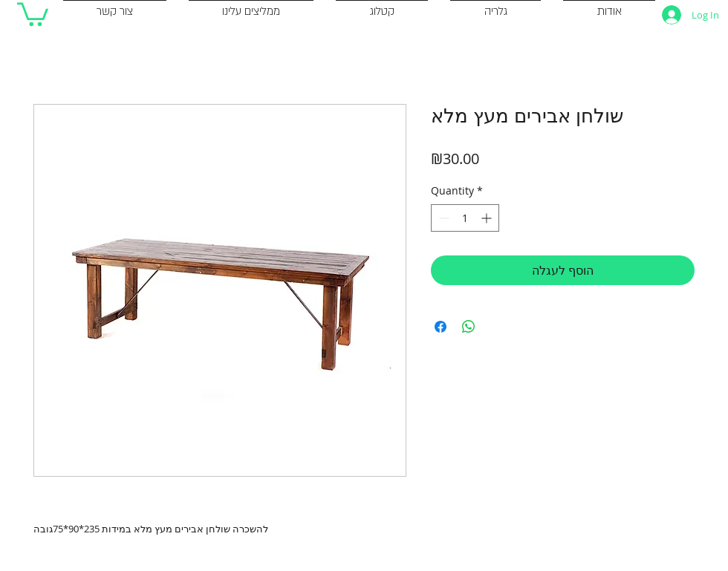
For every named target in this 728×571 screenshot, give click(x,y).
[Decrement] (442, 218)
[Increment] (488, 218)
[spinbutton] (465, 218)
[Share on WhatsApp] (469, 327)
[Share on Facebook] (441, 327)
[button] (33, 13)
